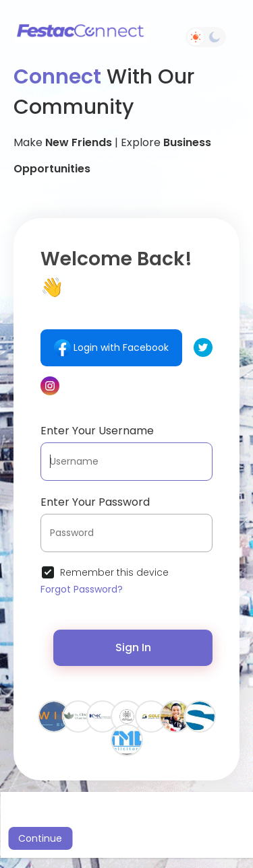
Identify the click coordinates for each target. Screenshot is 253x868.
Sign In (133, 647)
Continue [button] (40, 838)
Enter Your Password (95, 502)
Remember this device (114, 572)
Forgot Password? (82, 589)
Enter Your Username (97, 431)
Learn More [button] (187, 820)
